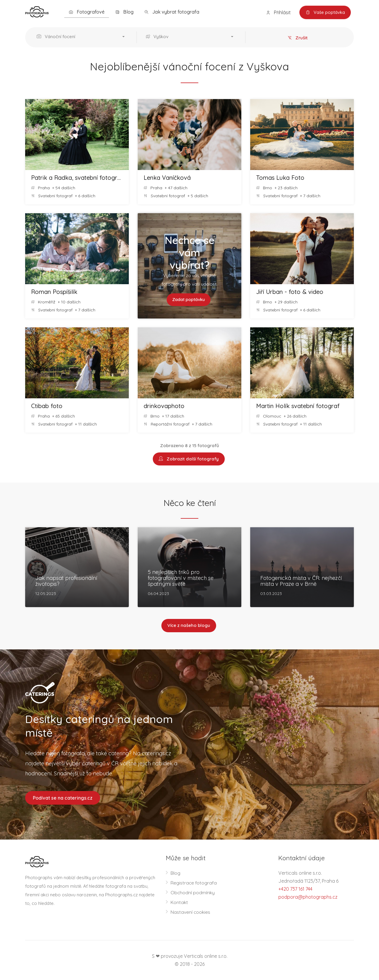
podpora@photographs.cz (308, 897)
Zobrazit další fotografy (189, 459)
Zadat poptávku (189, 300)
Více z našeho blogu (189, 626)
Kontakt (179, 902)
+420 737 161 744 (295, 889)
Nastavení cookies (191, 912)
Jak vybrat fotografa (172, 12)
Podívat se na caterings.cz (63, 798)
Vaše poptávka (325, 12)
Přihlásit (278, 13)
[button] (82, 37)
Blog (124, 12)
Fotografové (87, 12)
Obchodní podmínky (193, 892)
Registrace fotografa (194, 883)
